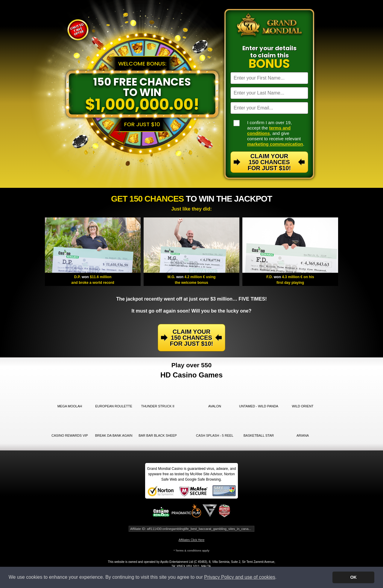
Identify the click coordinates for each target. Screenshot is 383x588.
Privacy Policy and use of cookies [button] (240, 577)
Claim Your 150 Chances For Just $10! (269, 162)
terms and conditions (269, 131)
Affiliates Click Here (192, 540)
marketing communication (275, 144)
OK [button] (353, 577)
